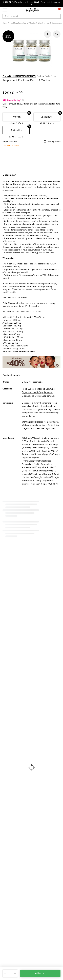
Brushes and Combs (9, 710)
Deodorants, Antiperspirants (13, 737)
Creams (4, 707)
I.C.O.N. (4, 586)
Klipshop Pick (9, 881)
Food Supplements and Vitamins (38, 389)
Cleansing (5, 730)
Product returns (10, 802)
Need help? (8, 938)
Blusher (4, 766)
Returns (6, 862)
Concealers (5, 753)
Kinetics (4, 651)
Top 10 (5, 875)
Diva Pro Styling (8, 635)
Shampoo (4, 694)
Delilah (3, 569)
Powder (4, 756)
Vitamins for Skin (8, 783)
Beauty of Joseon (8, 592)
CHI (2, 658)
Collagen (4, 776)
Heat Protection (8, 714)
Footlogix (4, 655)
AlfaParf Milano (7, 668)
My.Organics (6, 596)
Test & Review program (13, 872)
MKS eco (4, 648)
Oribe (3, 645)
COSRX (4, 606)
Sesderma (5, 576)
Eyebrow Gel (6, 750)
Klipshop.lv (7, 891)
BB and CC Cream (8, 759)
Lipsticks (4, 769)
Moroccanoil (6, 622)
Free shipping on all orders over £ (20, 799)
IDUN (3, 674)
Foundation (5, 746)
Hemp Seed (6, 579)
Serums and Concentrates (12, 727)
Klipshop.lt (7, 894)
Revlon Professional (9, 642)
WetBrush (5, 671)
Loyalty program (10, 878)
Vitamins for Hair (8, 773)
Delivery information (12, 853)
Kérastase (5, 573)
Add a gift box (54, 142)
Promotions (9, 868)
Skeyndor (4, 632)
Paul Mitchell (6, 678)
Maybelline (5, 589)
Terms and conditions (12, 820)
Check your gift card (12, 859)
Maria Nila (5, 638)
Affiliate (6, 834)
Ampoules (5, 704)
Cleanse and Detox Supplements (38, 396)
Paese (3, 619)
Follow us (7, 959)
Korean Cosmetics (9, 743)
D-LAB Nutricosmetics (19, 76)
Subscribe (10, 930)
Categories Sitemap (12, 837)
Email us (6, 947)
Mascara (4, 763)
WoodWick (5, 599)
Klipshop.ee (8, 897)
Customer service (12, 843)
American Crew (7, 684)
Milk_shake (5, 563)
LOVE (37, 2)
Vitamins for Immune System (14, 792)
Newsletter (8, 913)
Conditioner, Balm (8, 697)
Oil (1, 701)
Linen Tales (5, 602)
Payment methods (11, 849)
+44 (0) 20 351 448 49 (13, 941)
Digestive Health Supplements (37, 392)
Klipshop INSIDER (11, 830)
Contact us (8, 846)
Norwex (4, 612)
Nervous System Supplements (14, 789)
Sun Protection (7, 740)
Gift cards (7, 856)
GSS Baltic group (11, 888)
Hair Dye (4, 717)
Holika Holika (6, 661)
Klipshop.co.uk (10, 817)
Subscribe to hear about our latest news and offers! (26, 917)
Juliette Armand (8, 560)
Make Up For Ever (8, 681)
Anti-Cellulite (6, 733)
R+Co (3, 665)
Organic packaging (11, 805)
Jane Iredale (6, 583)
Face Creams (6, 720)
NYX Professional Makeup (12, 609)
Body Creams (6, 724)
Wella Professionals (9, 628)
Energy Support (7, 779)
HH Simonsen (6, 615)
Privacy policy (9, 824)
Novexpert (5, 687)
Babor (3, 566)
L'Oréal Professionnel (10, 625)
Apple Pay (7, 827)
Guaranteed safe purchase (15, 809)
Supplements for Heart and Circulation (18, 796)
